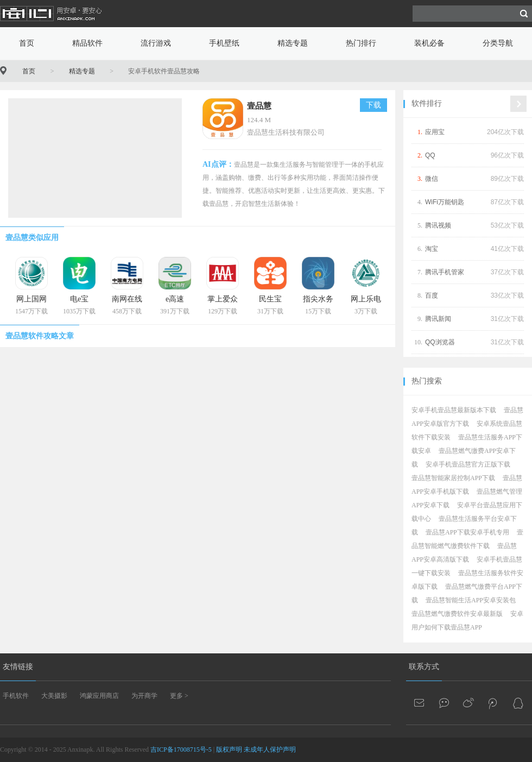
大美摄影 (54, 696)
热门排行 (361, 43)
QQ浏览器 (440, 342)
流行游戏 (156, 43)
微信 (432, 179)
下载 (373, 105)
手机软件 (16, 696)
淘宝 (432, 249)
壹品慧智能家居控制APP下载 (453, 478)
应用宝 (435, 132)
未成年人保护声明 (270, 750)
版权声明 (229, 750)
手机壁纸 (224, 43)
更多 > (179, 696)
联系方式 (424, 667)
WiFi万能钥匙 (445, 202)
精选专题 (293, 43)
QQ (430, 155)
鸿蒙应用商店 (99, 696)
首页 (27, 43)
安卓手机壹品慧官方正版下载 (468, 464)
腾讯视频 (438, 225)
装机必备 (429, 43)
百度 (432, 295)
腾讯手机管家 (445, 272)
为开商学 (144, 696)
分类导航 (498, 43)
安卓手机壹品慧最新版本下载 (454, 410)
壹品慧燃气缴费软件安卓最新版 (457, 614)
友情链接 (18, 667)
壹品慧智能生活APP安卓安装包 (471, 600)
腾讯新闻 (438, 319)
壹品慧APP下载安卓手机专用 (467, 532)
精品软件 (87, 43)
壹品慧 (259, 106)
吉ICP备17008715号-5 (181, 750)
